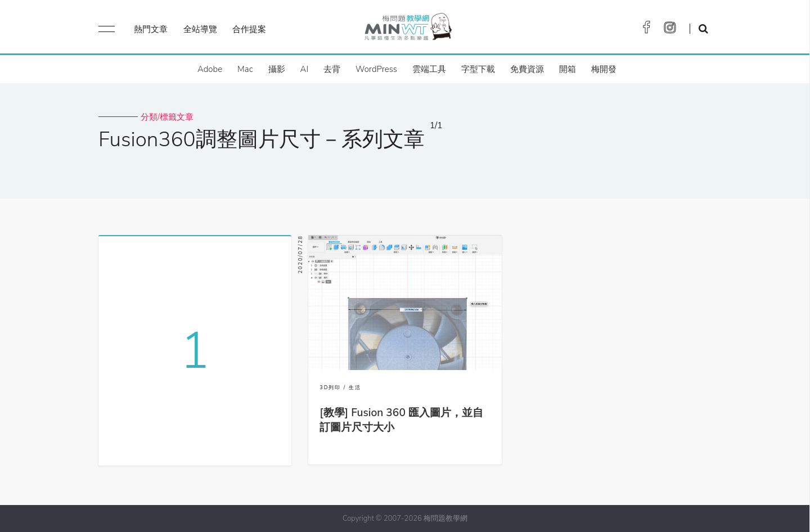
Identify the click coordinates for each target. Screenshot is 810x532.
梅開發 (604, 69)
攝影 (277, 69)
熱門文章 (151, 29)
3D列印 (330, 387)
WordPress (376, 69)
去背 (332, 69)
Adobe (210, 69)
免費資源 (527, 69)
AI (305, 69)
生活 (355, 387)
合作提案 (249, 29)
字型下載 (478, 69)
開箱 (568, 69)
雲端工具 (429, 69)
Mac (245, 69)
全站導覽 (200, 29)
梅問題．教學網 (408, 30)
